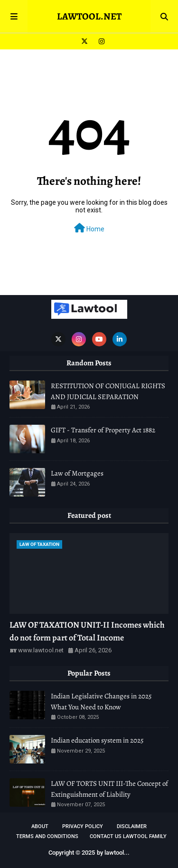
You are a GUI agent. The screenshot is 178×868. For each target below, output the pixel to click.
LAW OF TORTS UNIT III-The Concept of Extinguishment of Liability (109, 789)
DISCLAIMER (132, 826)
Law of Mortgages (77, 473)
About (40, 826)
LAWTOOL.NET (89, 16)
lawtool (114, 853)
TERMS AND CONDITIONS (47, 836)
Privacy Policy (83, 826)
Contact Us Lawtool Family (128, 836)
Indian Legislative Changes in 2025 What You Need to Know (101, 701)
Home (89, 228)
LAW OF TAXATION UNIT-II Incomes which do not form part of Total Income (87, 631)
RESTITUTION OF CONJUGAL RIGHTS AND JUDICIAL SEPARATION (108, 391)
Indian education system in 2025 (97, 740)
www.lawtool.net (41, 650)
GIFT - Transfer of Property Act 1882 (103, 430)
